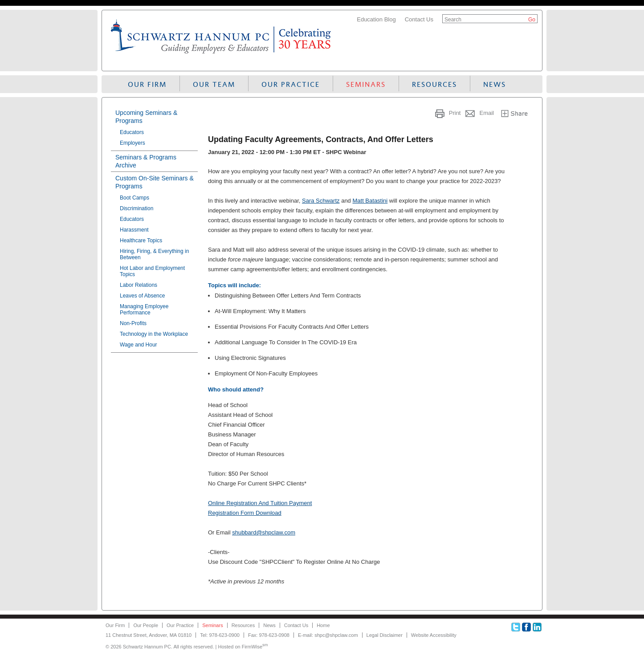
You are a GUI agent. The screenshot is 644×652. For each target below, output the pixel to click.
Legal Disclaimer (385, 635)
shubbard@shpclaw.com (264, 532)
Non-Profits (133, 323)
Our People (146, 625)
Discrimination (137, 208)
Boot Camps (135, 198)
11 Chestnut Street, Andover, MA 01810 (149, 635)
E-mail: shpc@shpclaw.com (328, 635)
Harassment (134, 230)
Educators (132, 132)
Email (487, 113)
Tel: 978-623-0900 (220, 635)
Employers (132, 143)
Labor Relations (139, 285)
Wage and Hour (139, 345)
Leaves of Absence (142, 296)
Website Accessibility (434, 635)
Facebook (526, 627)
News (495, 84)
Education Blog (376, 19)
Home (323, 625)
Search (453, 20)
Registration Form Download (245, 513)
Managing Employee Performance (144, 310)
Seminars (366, 84)
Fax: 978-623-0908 (269, 635)
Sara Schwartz (321, 201)
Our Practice (291, 84)
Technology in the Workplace (154, 334)
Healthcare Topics (141, 240)
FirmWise (255, 647)
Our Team (214, 84)
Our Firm (147, 84)
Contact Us (419, 19)
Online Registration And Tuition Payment (260, 503)
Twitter (516, 627)
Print (455, 113)
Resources (434, 84)
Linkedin (537, 627)
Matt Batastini (370, 201)
